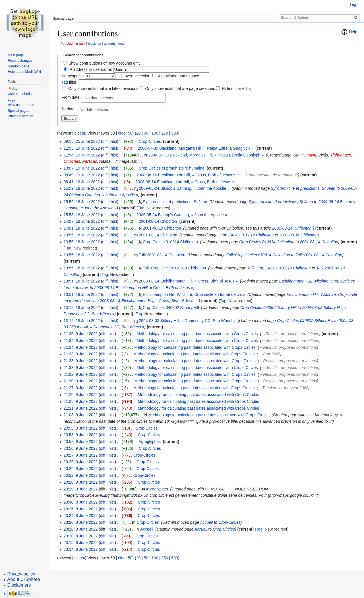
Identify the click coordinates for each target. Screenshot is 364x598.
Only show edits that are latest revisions (103, 88)
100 (155, 133)
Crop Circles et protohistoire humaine (172, 168)
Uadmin (72, 43)
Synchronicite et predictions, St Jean (303, 188)
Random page (18, 66)
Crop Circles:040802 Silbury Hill (171, 308)
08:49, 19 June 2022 (82, 175)
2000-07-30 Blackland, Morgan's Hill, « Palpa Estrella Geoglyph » (195, 148)
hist (114, 141)
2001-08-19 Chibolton (162, 228)
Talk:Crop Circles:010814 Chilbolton (258, 255)
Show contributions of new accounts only (105, 63)
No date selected (99, 98)
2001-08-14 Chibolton (158, 221)
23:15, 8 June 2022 (80, 543)
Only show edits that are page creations (180, 88)
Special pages (18, 111)
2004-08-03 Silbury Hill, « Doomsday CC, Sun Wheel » (187, 321)
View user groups (21, 105)
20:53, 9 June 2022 (80, 435)
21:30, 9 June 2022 (80, 381)
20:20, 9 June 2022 (80, 482)
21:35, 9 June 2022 (80, 334)
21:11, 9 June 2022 (80, 408)
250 (165, 133)
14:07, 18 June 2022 (82, 221)
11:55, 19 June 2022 (82, 148)
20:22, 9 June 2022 (80, 475)
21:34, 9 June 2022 (80, 341)
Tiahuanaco (341, 155)
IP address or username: (90, 69)
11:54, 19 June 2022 (82, 155)
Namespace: (73, 76)
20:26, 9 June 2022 (80, 462)
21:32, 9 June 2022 (80, 374)
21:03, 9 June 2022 (80, 415)
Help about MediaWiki (24, 72)
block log (94, 43)
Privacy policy (21, 574)
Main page (16, 55)
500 (174, 133)
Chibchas (72, 161)
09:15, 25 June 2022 (82, 141)
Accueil (206, 522)
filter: (70, 82)
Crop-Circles (150, 141)
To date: (69, 109)
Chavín (310, 155)
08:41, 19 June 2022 (82, 182)
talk (82, 43)
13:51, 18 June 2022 (82, 281)
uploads (110, 43)
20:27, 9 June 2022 (80, 455)
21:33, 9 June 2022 (80, 354)
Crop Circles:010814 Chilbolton (246, 235)
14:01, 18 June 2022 (82, 228)
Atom (16, 88)
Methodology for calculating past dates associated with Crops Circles (197, 334)
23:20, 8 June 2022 (80, 522)
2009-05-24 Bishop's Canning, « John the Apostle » (184, 188)
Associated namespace (178, 76)
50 (146, 133)
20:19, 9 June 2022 (80, 489)
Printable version (20, 116)
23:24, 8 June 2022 (80, 515)
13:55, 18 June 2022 (82, 235)
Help (353, 32)
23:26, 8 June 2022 (80, 509)
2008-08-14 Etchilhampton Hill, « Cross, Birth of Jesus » (186, 175)
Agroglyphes (150, 442)
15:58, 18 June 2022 (82, 215)
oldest (79, 133)
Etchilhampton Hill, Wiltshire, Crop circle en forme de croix (194, 294)
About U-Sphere (24, 579)
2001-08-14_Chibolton (292, 228)
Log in (355, 5)
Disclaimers (19, 585)
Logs (11, 100)
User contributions (21, 94)
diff (105, 141)
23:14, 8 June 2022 (80, 549)
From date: (71, 97)
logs (121, 43)
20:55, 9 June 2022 (80, 428)
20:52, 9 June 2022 (80, 442)
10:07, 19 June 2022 (82, 168)
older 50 (125, 133)
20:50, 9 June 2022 (80, 448)
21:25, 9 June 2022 (80, 401)
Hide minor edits (236, 88)
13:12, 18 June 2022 (82, 308)
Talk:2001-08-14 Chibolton (162, 255)
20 (138, 133)
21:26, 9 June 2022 (80, 395)
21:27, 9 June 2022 (80, 388)
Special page (63, 18)
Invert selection (137, 76)
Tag (65, 82)
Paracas (90, 161)
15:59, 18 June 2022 (82, 188)
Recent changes (20, 61)
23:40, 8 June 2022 (80, 502)
